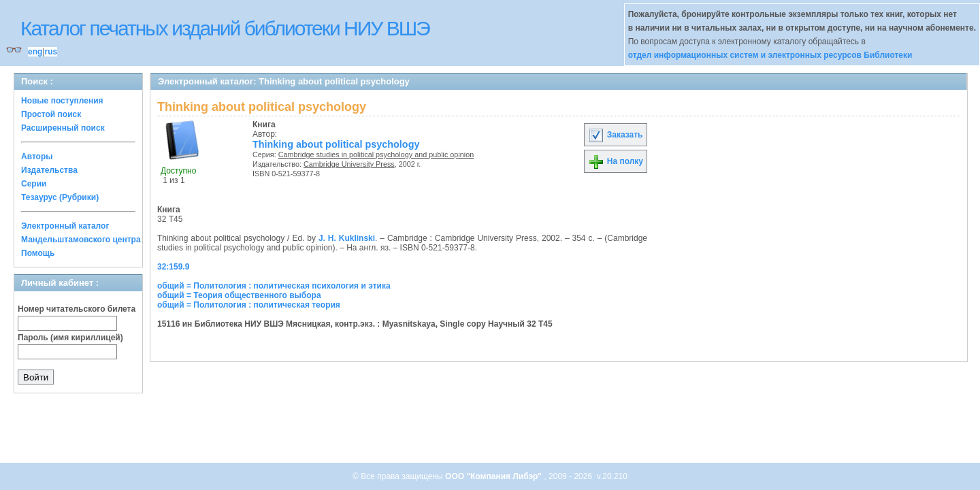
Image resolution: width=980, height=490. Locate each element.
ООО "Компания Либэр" (494, 476)
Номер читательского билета (77, 309)
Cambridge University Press (349, 164)
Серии (34, 184)
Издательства (49, 170)
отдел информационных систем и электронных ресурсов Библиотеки (770, 55)
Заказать (615, 135)
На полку (616, 161)
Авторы (37, 157)
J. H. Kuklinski (347, 238)
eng (35, 52)
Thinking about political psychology (336, 144)
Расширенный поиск (63, 128)
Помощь (38, 253)
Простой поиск (51, 114)
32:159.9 (173, 267)
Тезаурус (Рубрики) (60, 197)
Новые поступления (62, 101)
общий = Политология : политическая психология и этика (274, 286)
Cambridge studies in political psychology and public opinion (376, 154)
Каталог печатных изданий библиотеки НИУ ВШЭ (225, 28)
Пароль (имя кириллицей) (70, 338)
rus (51, 52)
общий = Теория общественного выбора (239, 295)
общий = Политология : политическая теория (249, 305)
